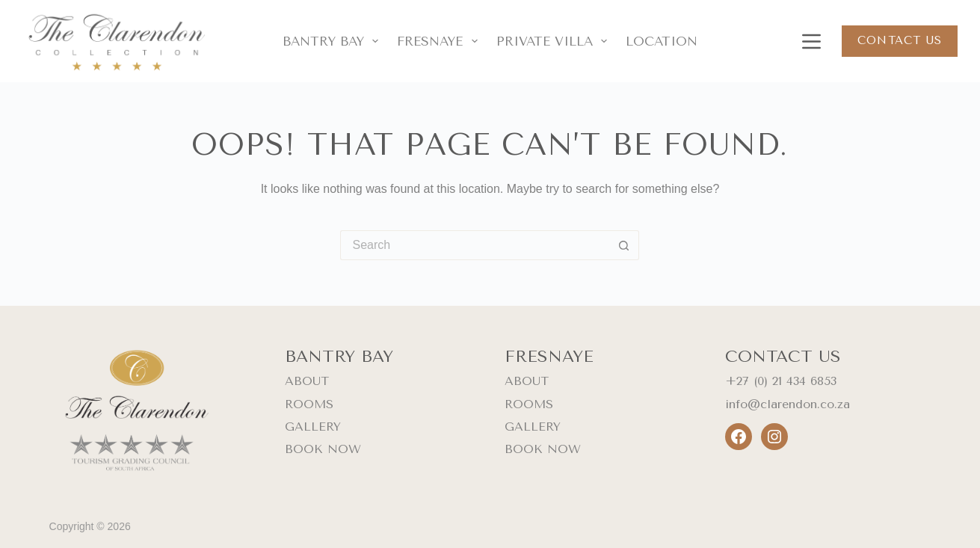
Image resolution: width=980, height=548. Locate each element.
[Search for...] (475, 245)
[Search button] (624, 245)
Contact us (900, 40)
